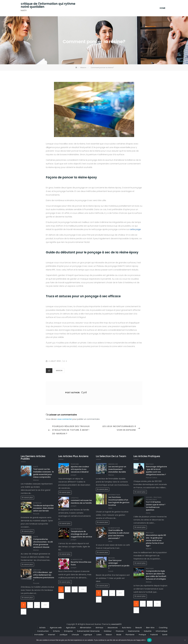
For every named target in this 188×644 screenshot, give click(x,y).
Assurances (113, 628)
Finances (120, 631)
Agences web (56, 628)
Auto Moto (127, 628)
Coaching (163, 628)
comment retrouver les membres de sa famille (81, 502)
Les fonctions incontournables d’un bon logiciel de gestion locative (119, 502)
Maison (59, 371)
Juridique (63, 635)
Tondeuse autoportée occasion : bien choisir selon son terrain (43, 508)
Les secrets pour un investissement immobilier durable (117, 470)
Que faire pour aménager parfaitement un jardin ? (119, 565)
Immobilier (113, 465)
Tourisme (75, 465)
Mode (119, 635)
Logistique (88, 635)
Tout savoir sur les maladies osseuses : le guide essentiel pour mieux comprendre (43, 474)
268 (45, 605)
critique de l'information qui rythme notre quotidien (48, 6)
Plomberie (130, 635)
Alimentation (77, 560)
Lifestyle (75, 498)
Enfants (56, 631)
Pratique (150, 465)
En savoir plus (27, 498)
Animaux (99, 628)
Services (37, 570)
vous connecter (65, 420)
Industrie (148, 631)
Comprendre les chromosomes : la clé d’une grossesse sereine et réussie (43, 544)
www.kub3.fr (116, 625)
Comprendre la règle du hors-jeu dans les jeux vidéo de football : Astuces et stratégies (156, 575)
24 (157, 604)
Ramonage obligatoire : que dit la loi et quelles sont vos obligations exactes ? (156, 471)
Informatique (114, 495)
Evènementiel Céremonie (88, 631)
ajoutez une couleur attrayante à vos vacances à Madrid (80, 470)
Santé (36, 467)
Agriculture (71, 628)
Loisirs (149, 498)
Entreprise (68, 631)
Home (163, 8)
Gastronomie (77, 529)
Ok (149, 640)
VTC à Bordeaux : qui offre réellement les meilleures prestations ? (44, 577)
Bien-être (150, 628)
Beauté (139, 628)
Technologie (151, 500)
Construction (43, 631)
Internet (52, 635)
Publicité (154, 635)
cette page (135, 230)
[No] (185, 640)
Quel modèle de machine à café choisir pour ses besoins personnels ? (119, 535)
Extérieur (37, 504)
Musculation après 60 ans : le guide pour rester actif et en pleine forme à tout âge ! (156, 541)
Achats (42, 628)
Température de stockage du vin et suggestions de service (81, 534)
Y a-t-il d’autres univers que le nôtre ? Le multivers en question (156, 506)
